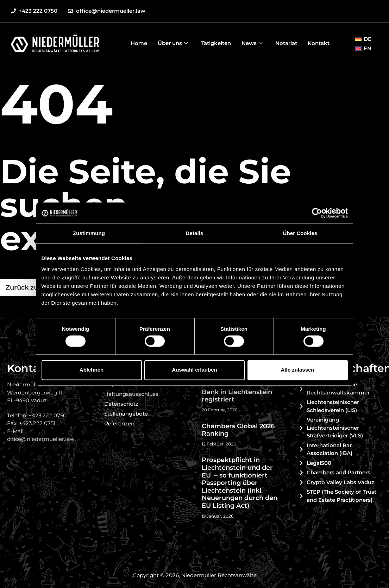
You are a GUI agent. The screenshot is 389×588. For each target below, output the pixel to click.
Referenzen (119, 423)
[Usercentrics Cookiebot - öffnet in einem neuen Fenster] (317, 213)
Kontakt (319, 43)
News (252, 43)
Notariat (286, 43)
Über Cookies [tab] (300, 233)
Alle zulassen (297, 370)
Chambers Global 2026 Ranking (238, 430)
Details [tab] (195, 233)
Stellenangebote (126, 414)
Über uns (173, 43)
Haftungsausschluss (131, 394)
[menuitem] (363, 39)
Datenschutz (121, 404)
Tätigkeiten (216, 43)
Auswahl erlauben (194, 370)
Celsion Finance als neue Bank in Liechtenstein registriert (241, 392)
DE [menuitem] (368, 39)
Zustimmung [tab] (89, 233)
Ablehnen (92, 370)
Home (139, 43)
